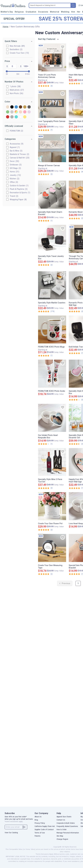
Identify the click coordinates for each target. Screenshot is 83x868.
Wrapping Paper (18, 200)
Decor (15, 161)
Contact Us (61, 820)
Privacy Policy (40, 823)
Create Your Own (19, 53)
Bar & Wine (16, 151)
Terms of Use (40, 833)
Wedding (65, 12)
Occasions (43, 12)
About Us (38, 817)
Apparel (15, 147)
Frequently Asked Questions (67, 826)
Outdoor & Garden (19, 186)
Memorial (55, 12)
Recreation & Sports (20, 193)
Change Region (62, 839)
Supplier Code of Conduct (44, 830)
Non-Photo (17, 93)
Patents (37, 836)
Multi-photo (17, 90)
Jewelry (15, 175)
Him (73, 12)
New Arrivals (17, 46)
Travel (14, 196)
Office (14, 182)
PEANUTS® (17, 131)
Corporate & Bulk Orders (66, 823)
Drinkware (16, 165)
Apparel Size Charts (64, 817)
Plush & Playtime (19, 189)
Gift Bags (15, 168)
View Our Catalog (11, 833)
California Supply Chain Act (45, 826)
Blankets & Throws (20, 154)
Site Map (60, 836)
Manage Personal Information (68, 833)
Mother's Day (7, 12)
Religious (19, 12)
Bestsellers (16, 49)
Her (79, 12)
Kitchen (15, 179)
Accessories (17, 144)
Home (5, 27)
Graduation (31, 12)
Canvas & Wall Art (20, 158)
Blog (36, 820)
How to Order (62, 830)
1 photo (15, 86)
